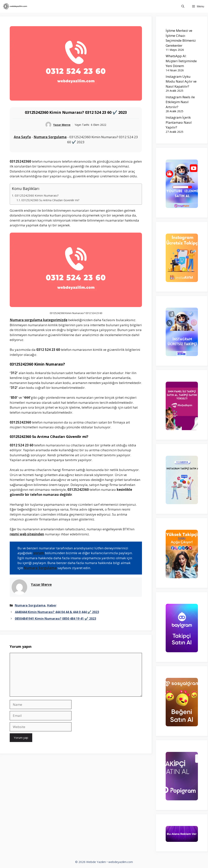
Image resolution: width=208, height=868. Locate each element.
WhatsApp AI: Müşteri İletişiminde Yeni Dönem (181, 61)
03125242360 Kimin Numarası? (37, 195)
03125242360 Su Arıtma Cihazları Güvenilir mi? (50, 200)
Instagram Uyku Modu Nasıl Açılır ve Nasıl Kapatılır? (181, 81)
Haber (52, 605)
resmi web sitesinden (27, 534)
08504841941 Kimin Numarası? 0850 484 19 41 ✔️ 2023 (55, 619)
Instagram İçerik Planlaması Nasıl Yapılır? (179, 122)
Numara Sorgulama (50, 137)
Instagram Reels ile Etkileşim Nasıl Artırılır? (180, 102)
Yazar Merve (62, 125)
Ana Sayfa (22, 137)
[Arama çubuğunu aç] (183, 6)
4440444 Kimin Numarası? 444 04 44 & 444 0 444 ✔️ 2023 (57, 612)
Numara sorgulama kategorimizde (39, 320)
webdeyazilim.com (121, 862)
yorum (39, 553)
